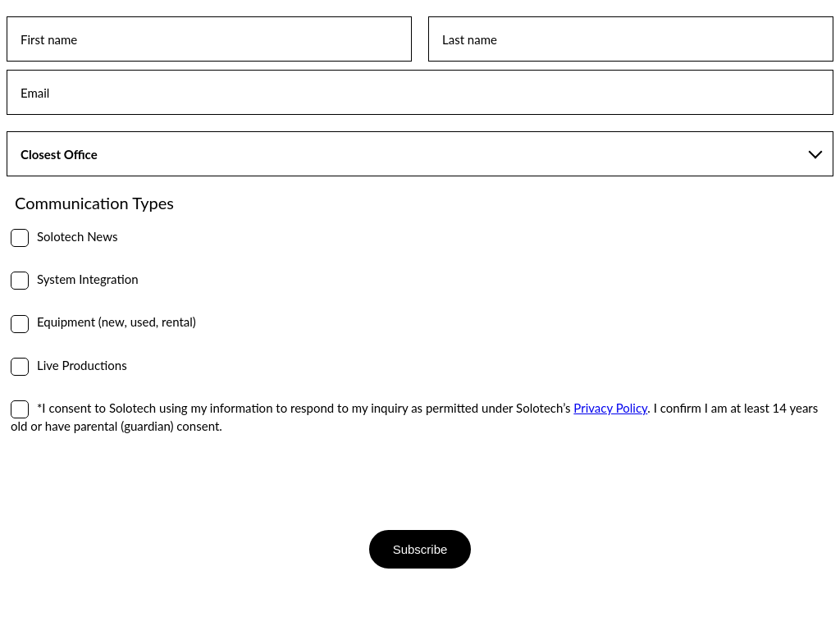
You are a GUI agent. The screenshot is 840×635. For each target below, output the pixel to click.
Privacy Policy (610, 408)
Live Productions (82, 365)
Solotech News (77, 236)
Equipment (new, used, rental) (116, 322)
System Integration (88, 279)
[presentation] (131, 482)
